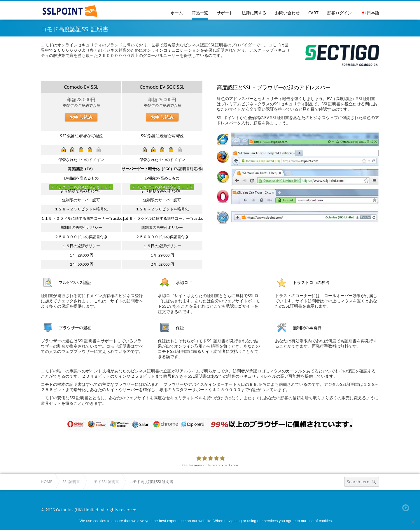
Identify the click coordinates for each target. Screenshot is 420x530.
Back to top (407, 508)
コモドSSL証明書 (105, 482)
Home (47, 482)
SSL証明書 (71, 482)
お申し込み (81, 117)
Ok (338, 521)
